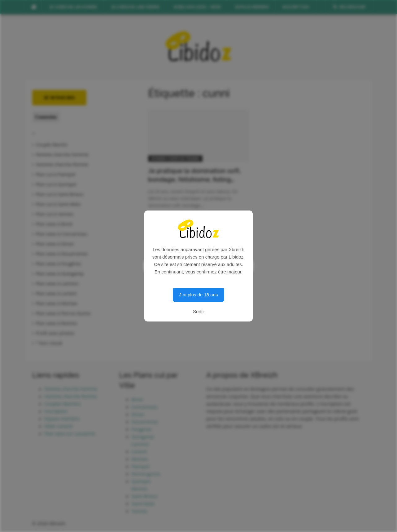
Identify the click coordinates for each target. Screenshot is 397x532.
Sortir (198, 311)
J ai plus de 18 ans (198, 295)
